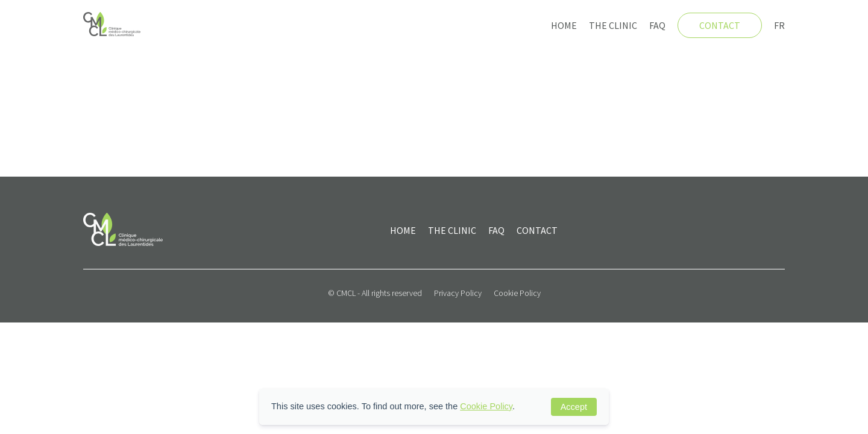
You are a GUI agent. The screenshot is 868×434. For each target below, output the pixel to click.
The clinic (613, 25)
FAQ (657, 25)
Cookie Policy (517, 293)
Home (564, 25)
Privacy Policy (458, 293)
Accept (574, 407)
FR (779, 25)
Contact (720, 25)
